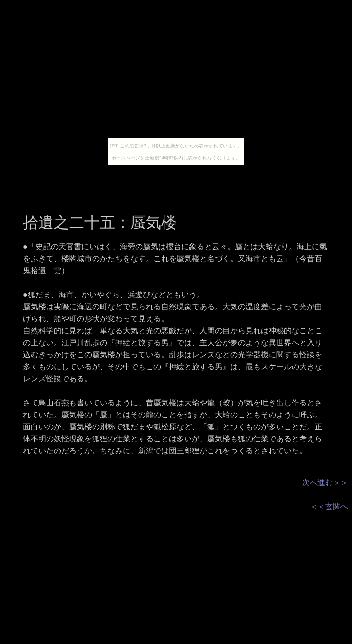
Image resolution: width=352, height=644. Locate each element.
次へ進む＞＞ (325, 482)
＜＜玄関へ (329, 506)
